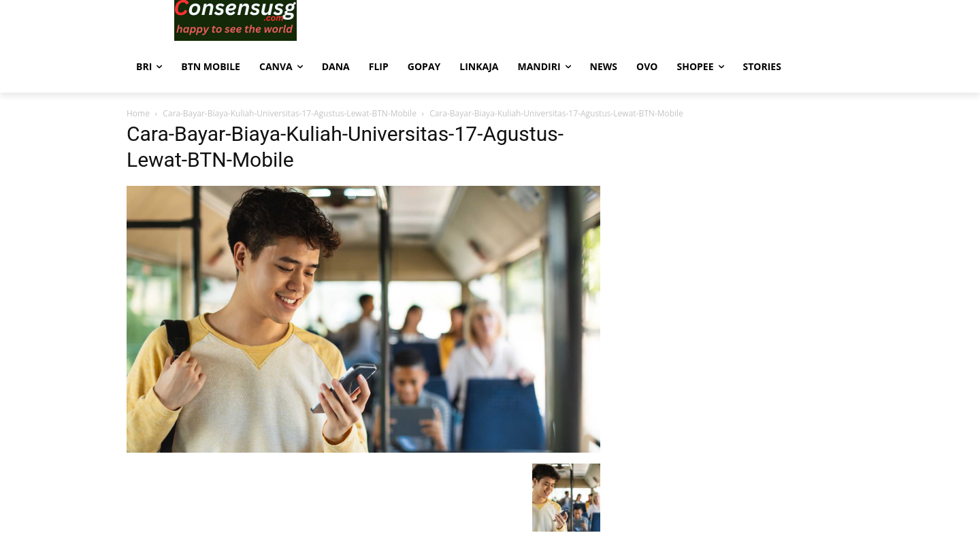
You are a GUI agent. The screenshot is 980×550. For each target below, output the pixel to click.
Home (138, 113)
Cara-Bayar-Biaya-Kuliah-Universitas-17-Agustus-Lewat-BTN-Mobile (290, 113)
